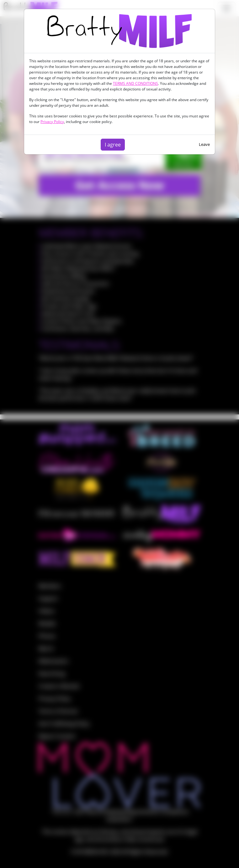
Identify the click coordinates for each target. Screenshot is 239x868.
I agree (113, 145)
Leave (204, 144)
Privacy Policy (52, 122)
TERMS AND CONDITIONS (135, 83)
